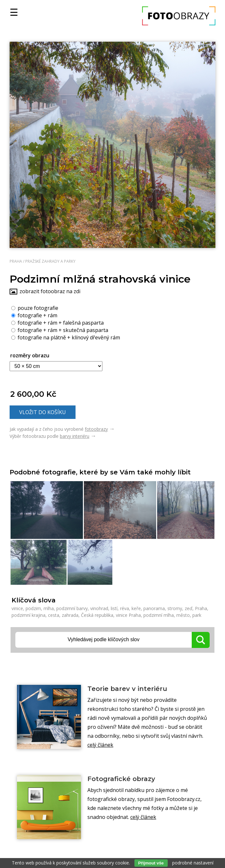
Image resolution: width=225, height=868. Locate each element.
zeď (189, 608)
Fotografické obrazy (121, 779)
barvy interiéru (75, 436)
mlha (49, 608)
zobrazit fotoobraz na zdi (50, 291)
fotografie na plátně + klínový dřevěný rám (66, 337)
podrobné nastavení (193, 863)
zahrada (70, 615)
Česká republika (97, 615)
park (197, 615)
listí (114, 608)
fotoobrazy (96, 429)
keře (136, 608)
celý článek (100, 745)
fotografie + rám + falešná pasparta (57, 322)
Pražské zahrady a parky (50, 261)
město (183, 615)
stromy (175, 608)
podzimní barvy (72, 608)
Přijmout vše (151, 863)
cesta (54, 615)
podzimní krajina (28, 615)
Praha (16, 261)
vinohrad (99, 608)
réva (125, 608)
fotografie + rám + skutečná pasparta (60, 330)
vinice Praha (128, 615)
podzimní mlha (159, 615)
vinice (17, 608)
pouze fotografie (35, 308)
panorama (154, 608)
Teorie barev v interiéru (127, 689)
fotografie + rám (34, 315)
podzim (33, 608)
